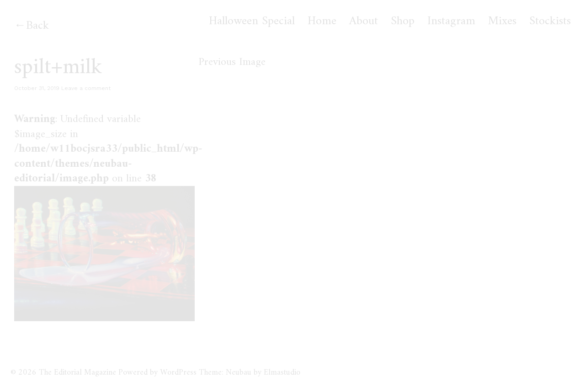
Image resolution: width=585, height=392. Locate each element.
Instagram (451, 21)
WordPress (178, 373)
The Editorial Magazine (77, 373)
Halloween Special (252, 21)
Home (322, 21)
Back (37, 26)
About (364, 21)
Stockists (550, 21)
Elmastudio (282, 373)
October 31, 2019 (37, 88)
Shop (403, 21)
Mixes (502, 21)
